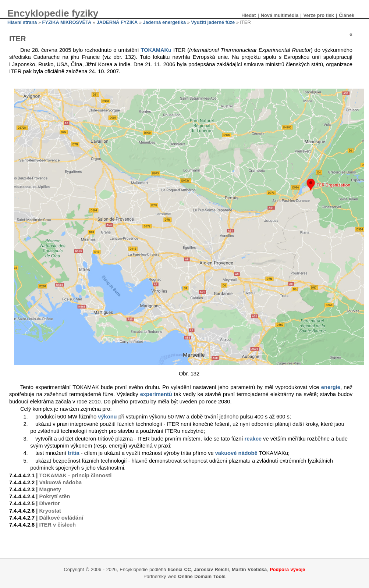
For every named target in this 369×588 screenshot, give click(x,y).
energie (331, 387)
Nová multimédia (280, 15)
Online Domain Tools (202, 576)
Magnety (50, 489)
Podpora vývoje (287, 569)
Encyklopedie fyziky (53, 13)
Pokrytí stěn (55, 496)
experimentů (156, 394)
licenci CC (179, 569)
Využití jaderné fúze (213, 22)
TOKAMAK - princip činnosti (76, 475)
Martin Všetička (249, 569)
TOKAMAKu (156, 50)
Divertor (50, 503)
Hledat (249, 15)
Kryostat (50, 511)
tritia (74, 453)
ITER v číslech (58, 525)
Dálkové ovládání (61, 518)
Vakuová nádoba (61, 482)
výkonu (107, 417)
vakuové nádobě (236, 453)
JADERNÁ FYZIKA (117, 22)
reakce (253, 439)
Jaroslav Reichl (211, 569)
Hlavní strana (22, 22)
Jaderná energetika (164, 22)
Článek (347, 15)
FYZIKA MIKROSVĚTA (67, 22)
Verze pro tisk (318, 15)
